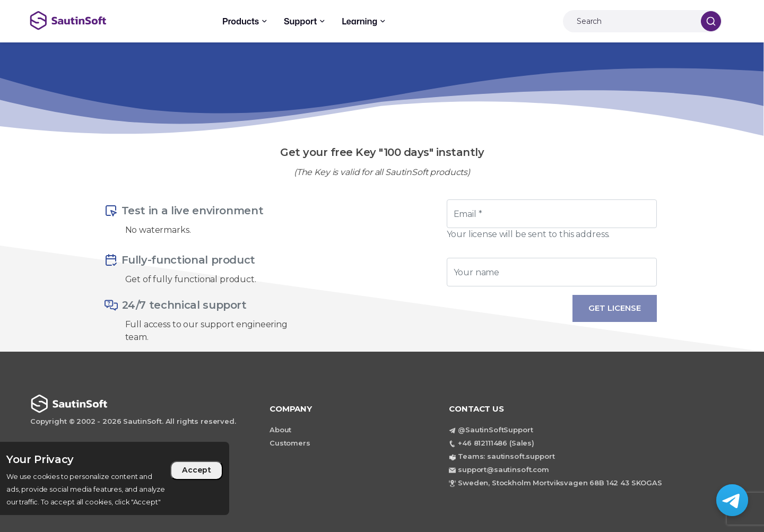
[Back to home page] (105, 20)
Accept (197, 470)
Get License (615, 308)
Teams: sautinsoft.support (506, 456)
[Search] (629, 21)
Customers (290, 443)
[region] (115, 478)
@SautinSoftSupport (495, 430)
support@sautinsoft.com (503, 469)
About (280, 430)
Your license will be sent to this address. (528, 234)
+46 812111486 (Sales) (496, 443)
